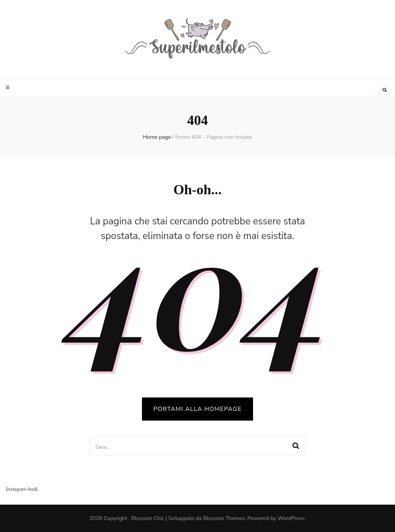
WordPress (291, 518)
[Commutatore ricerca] (385, 90)
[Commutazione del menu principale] (9, 88)
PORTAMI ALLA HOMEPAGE (198, 409)
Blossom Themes (224, 518)
